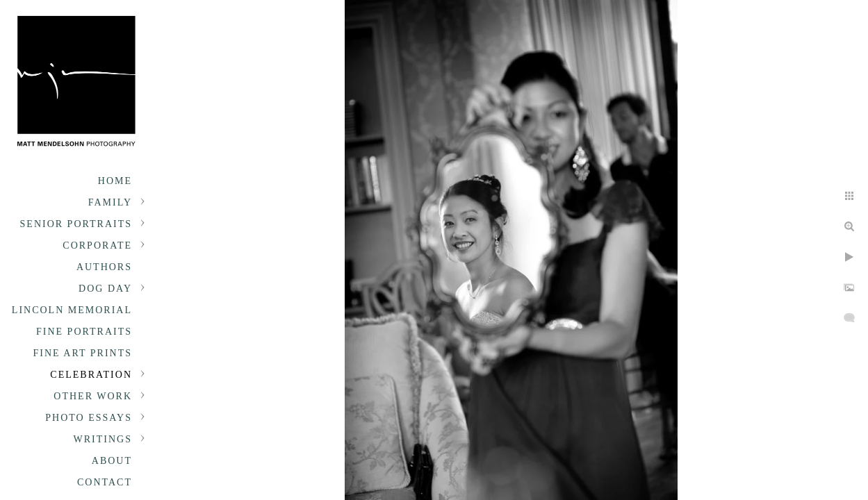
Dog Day (105, 289)
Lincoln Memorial (72, 310)
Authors (104, 267)
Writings (103, 439)
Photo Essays (89, 418)
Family (110, 202)
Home (115, 181)
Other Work (93, 396)
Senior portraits (76, 224)
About (112, 461)
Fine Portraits (84, 332)
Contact (105, 482)
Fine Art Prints (83, 353)
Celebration (91, 375)
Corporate (97, 245)
